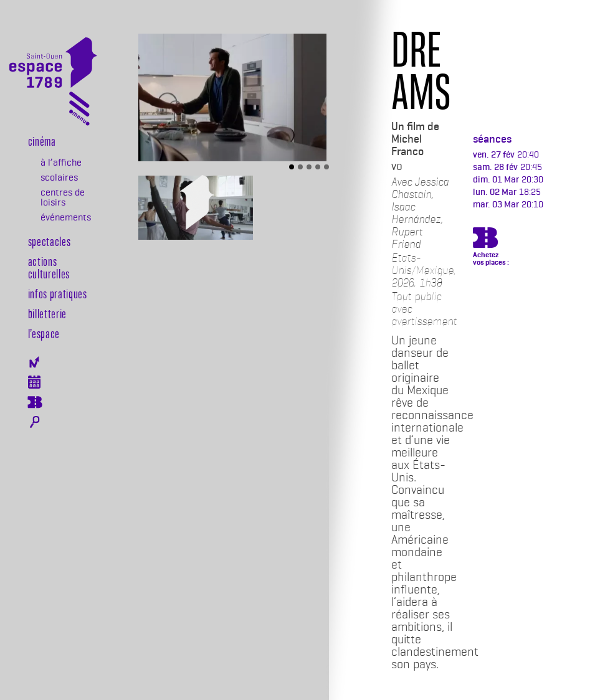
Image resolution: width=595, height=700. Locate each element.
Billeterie (35, 402)
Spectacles (50, 241)
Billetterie (47, 313)
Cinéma (42, 141)
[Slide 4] (318, 167)
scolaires (59, 177)
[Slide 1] (292, 167)
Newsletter (35, 362)
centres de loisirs (63, 197)
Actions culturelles (49, 267)
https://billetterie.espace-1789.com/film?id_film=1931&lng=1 (485, 240)
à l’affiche (61, 163)
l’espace (44, 333)
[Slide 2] (300, 167)
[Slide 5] (326, 167)
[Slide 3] (309, 167)
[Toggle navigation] (79, 111)
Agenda (35, 382)
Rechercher (35, 422)
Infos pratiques (58, 293)
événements (65, 217)
